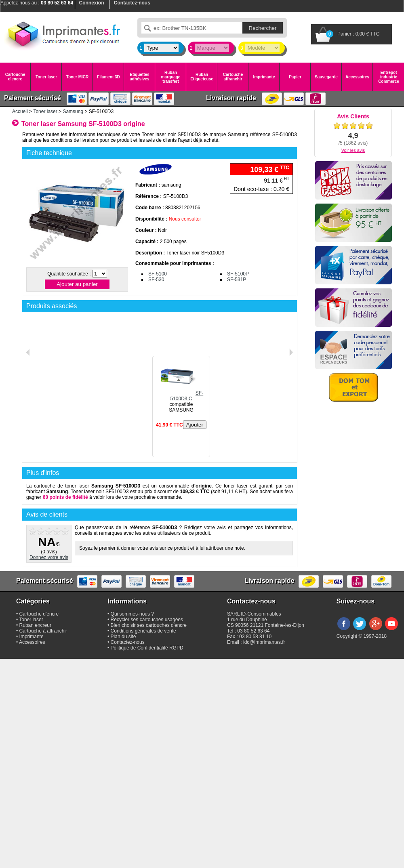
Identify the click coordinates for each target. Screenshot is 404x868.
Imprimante (264, 77)
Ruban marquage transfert (171, 77)
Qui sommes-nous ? (132, 614)
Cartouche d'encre (15, 77)
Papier (295, 77)
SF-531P (237, 280)
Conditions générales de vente (143, 631)
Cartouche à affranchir (43, 631)
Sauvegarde (326, 77)
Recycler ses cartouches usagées (147, 620)
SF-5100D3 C (181, 396)
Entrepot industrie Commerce (389, 77)
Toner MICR (77, 77)
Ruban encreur (35, 625)
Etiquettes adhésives (139, 77)
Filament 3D (108, 77)
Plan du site (123, 637)
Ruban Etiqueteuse (202, 77)
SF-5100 (158, 274)
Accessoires (357, 77)
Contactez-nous (128, 642)
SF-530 (156, 280)
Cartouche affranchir (233, 77)
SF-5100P (238, 274)
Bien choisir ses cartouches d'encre (149, 625)
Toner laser (46, 77)
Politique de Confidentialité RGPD (147, 648)
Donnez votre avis (49, 557)
